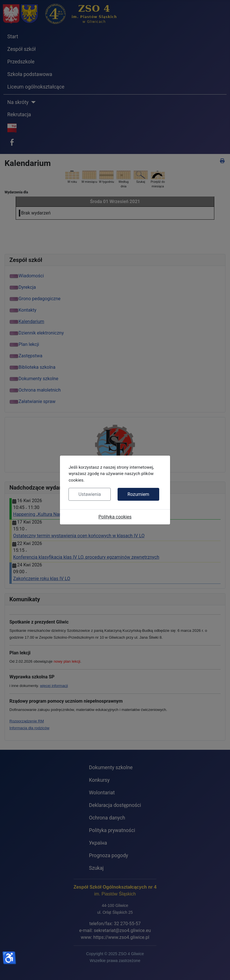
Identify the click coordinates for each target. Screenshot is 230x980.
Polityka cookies (115, 517)
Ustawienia (90, 494)
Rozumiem (138, 494)
